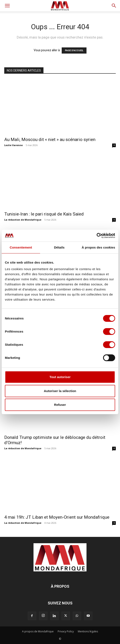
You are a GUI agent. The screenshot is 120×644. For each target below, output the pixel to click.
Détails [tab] (59, 247)
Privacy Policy (66, 631)
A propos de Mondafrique (38, 631)
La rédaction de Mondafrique (23, 220)
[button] (7, 6)
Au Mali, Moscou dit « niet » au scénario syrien (50, 140)
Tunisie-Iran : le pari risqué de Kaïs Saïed (44, 214)
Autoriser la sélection (60, 391)
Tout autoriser (60, 377)
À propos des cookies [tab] (98, 247)
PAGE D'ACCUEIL (74, 50)
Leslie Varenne (13, 145)
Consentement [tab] (21, 247)
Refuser (60, 405)
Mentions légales (88, 631)
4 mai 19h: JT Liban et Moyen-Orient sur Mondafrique (57, 517)
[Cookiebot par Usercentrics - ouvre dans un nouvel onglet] (97, 236)
